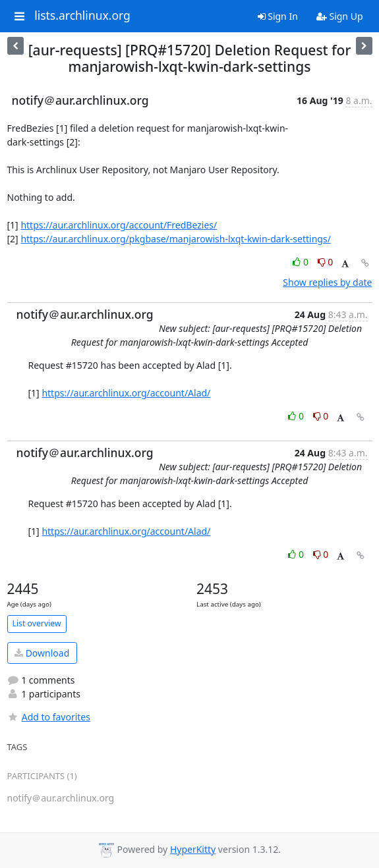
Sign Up (340, 16)
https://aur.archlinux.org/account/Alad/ (126, 393)
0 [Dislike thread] (326, 262)
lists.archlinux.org (82, 16)
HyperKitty (193, 849)
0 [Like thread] (302, 262)
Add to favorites (49, 717)
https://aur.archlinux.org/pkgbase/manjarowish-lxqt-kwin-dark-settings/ (175, 239)
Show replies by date (327, 282)
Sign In (278, 16)
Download (42, 653)
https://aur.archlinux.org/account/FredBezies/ (119, 225)
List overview (37, 623)
